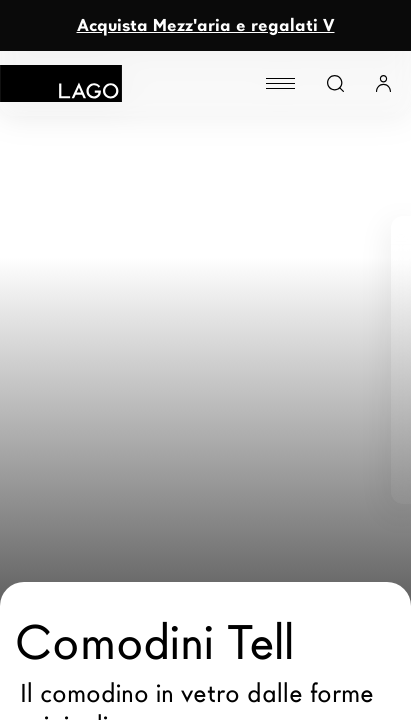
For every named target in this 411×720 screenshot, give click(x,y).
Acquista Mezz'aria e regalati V (206, 25)
